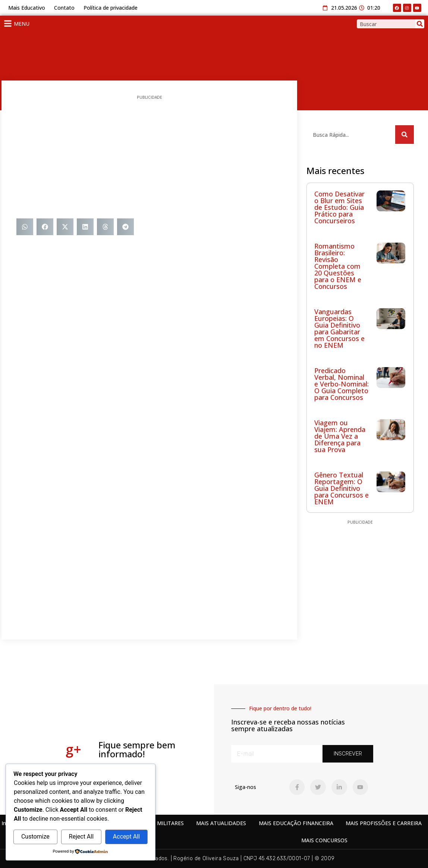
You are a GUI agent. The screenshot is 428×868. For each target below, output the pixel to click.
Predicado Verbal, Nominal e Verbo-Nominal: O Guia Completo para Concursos (342, 384)
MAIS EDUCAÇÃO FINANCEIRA (296, 823)
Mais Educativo (27, 8)
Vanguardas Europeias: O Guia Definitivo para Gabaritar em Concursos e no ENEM (339, 328)
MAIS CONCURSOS (324, 840)
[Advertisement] (149, 159)
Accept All (126, 837)
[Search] (420, 24)
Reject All (81, 837)
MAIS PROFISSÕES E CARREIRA (384, 823)
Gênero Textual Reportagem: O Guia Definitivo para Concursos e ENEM (342, 488)
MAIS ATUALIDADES (221, 823)
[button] (25, 227)
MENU (22, 24)
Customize (35, 837)
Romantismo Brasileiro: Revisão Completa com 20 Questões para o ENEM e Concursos (338, 266)
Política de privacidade (111, 8)
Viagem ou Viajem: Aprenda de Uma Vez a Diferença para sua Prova (340, 436)
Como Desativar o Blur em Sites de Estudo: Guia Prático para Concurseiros (339, 207)
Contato (64, 8)
